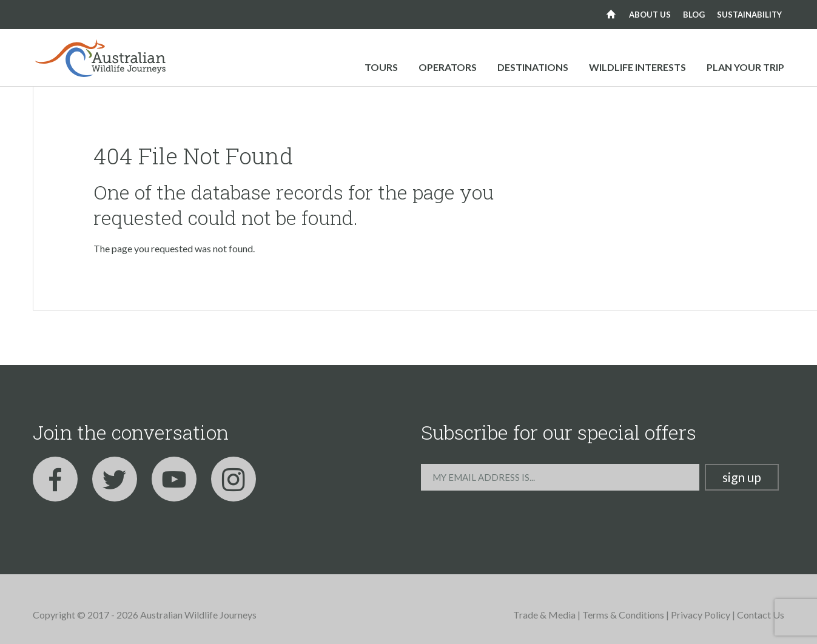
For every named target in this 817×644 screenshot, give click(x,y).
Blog (694, 15)
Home (611, 15)
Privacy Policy (701, 615)
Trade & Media (544, 615)
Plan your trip (745, 67)
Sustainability (749, 15)
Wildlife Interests (637, 67)
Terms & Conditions (623, 615)
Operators (448, 67)
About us (650, 15)
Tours (381, 67)
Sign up (742, 477)
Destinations (533, 67)
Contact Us (761, 615)
